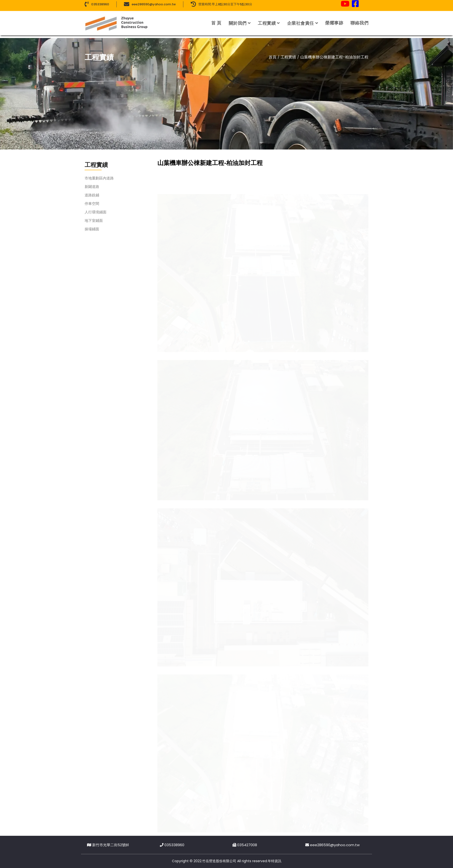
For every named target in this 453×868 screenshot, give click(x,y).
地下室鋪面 (94, 225)
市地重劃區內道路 (99, 183)
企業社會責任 (301, 20)
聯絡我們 (359, 19)
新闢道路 (92, 191)
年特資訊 (275, 861)
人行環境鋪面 (96, 217)
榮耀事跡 (334, 19)
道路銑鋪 (92, 200)
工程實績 (267, 20)
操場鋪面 (92, 234)
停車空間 (92, 208)
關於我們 (238, 20)
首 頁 (216, 19)
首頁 (273, 57)
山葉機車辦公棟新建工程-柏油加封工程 (334, 57)
